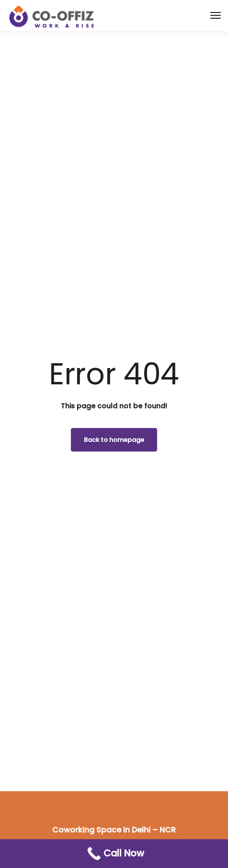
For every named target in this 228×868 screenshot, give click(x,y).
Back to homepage (114, 440)
